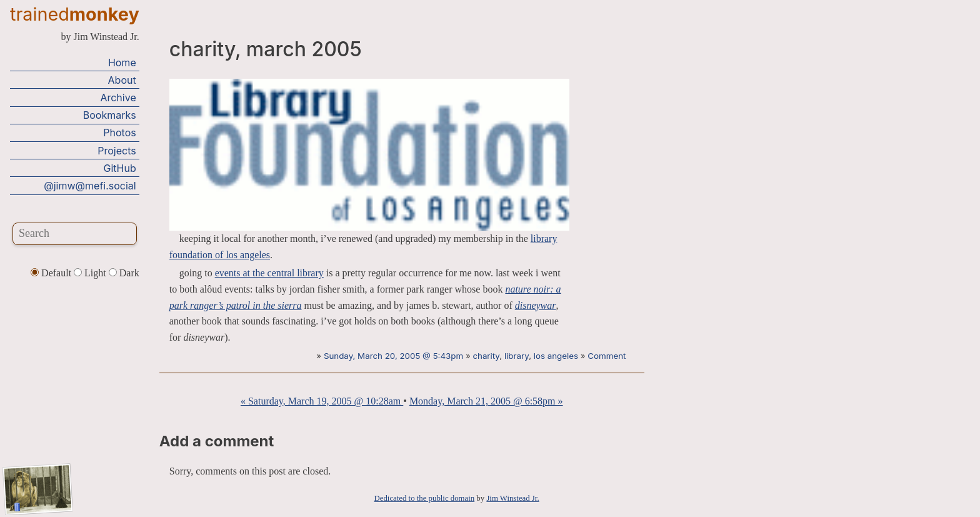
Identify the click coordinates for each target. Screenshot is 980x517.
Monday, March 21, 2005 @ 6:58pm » (486, 401)
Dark (124, 273)
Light (91, 273)
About (122, 80)
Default (52, 273)
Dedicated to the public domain (425, 498)
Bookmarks (110, 115)
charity (486, 356)
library (517, 356)
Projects (117, 151)
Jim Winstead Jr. (512, 498)
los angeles (556, 356)
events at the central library (269, 273)
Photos (119, 133)
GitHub (120, 168)
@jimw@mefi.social (90, 186)
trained (75, 14)
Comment (607, 356)
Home (122, 63)
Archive (118, 98)
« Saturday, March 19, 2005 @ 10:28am (322, 401)
